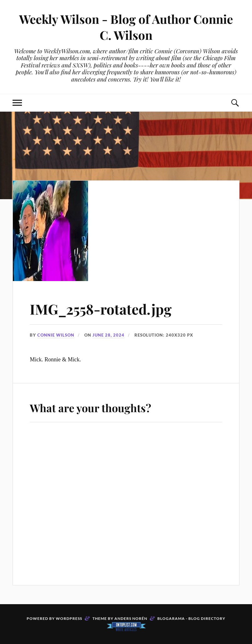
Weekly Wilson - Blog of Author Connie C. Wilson (126, 27)
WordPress (69, 618)
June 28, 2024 (108, 335)
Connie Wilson (56, 335)
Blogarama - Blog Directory (191, 618)
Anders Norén (131, 618)
